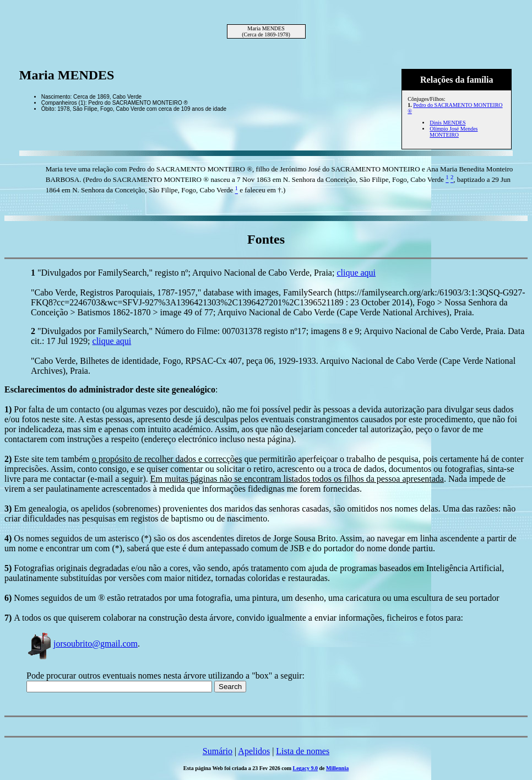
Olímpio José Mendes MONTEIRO (454, 132)
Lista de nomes (303, 751)
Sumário (218, 751)
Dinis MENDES (447, 123)
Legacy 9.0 (306, 768)
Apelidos (254, 751)
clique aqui (356, 273)
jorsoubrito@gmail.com (82, 644)
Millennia (337, 768)
